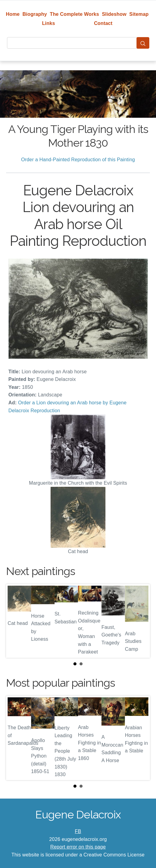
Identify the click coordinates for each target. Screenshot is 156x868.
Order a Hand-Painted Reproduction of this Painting (78, 160)
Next (140, 621)
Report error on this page (78, 847)
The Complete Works (74, 14)
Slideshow (114, 14)
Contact (103, 23)
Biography (35, 14)
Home (13, 14)
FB (78, 831)
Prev (16, 621)
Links (49, 23)
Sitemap (139, 14)
